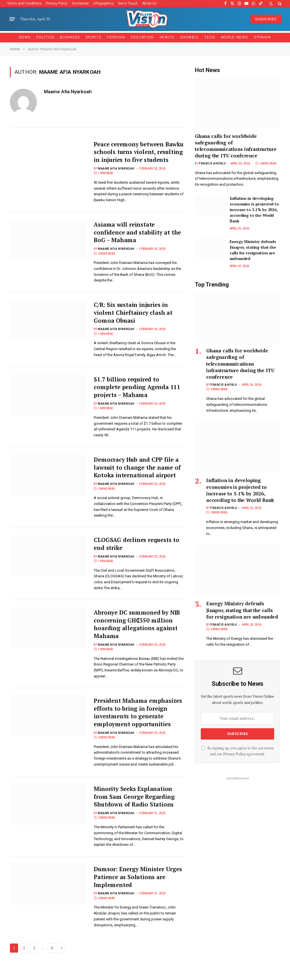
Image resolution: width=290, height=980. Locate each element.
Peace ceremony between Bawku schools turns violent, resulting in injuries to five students (136, 157)
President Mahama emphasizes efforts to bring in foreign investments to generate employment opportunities (138, 726)
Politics (45, 37)
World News (234, 37)
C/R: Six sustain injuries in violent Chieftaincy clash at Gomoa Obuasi (134, 323)
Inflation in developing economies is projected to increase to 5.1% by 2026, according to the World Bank (254, 210)
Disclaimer (80, 3)
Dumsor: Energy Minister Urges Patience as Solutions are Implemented (139, 892)
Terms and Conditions (24, 3)
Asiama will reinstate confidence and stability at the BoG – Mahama (138, 241)
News (25, 37)
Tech (210, 37)
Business (70, 37)
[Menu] (12, 19)
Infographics (104, 3)
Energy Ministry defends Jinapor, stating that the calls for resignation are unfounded (253, 250)
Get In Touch (128, 3)
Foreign (116, 37)
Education (142, 37)
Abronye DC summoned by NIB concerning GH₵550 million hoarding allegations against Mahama (138, 637)
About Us (149, 3)
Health (167, 37)
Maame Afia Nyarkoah (68, 92)
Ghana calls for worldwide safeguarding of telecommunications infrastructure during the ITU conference (236, 146)
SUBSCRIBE (266, 19)
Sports (93, 37)
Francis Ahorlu (212, 163)
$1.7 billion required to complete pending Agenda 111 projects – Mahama (138, 398)
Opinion (262, 37)
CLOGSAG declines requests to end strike (138, 556)
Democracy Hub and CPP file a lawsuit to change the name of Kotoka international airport (138, 479)
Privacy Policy (57, 3)
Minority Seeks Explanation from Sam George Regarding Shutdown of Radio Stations (135, 811)
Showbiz (189, 37)
